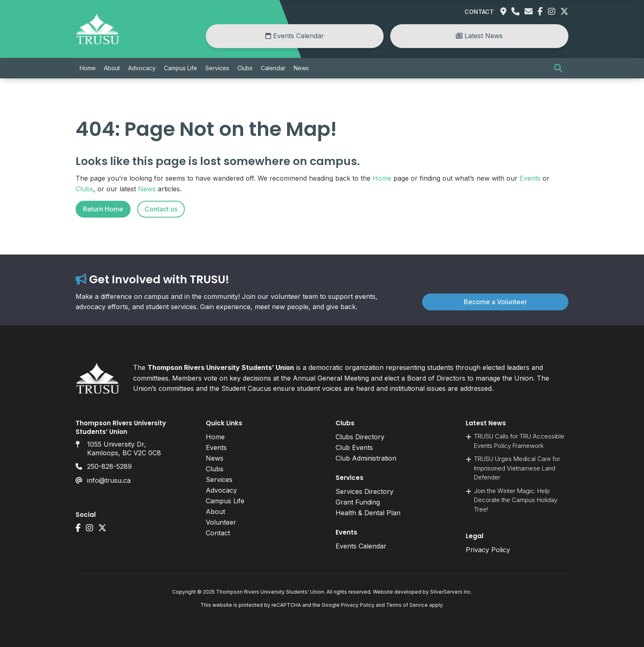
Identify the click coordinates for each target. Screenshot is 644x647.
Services (217, 68)
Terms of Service (407, 605)
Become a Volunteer (495, 302)
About (112, 68)
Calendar (273, 68)
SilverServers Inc (450, 592)
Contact (479, 12)
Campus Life (181, 68)
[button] (558, 68)
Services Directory (365, 491)
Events (530, 178)
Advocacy (142, 68)
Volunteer (221, 522)
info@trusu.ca (109, 480)
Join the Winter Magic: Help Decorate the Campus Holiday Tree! (516, 500)
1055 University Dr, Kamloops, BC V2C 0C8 (124, 449)
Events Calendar (295, 36)
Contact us (161, 209)
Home (88, 68)
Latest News (479, 36)
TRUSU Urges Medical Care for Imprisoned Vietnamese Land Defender (517, 468)
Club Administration (366, 458)
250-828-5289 (109, 466)
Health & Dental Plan (368, 513)
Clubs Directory (360, 437)
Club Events (354, 447)
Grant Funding (358, 502)
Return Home (103, 209)
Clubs (245, 68)
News (301, 68)
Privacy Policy (488, 550)
